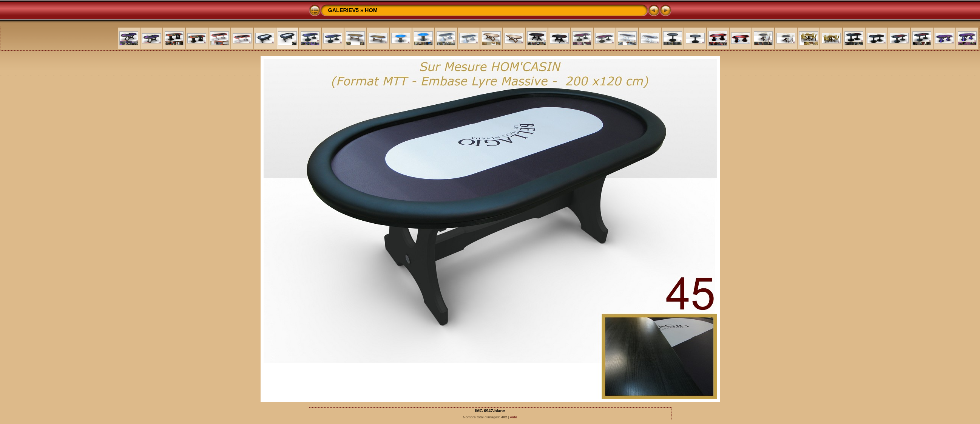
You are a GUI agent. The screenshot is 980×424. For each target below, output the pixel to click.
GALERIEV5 (344, 10)
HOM (371, 10)
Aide (513, 417)
